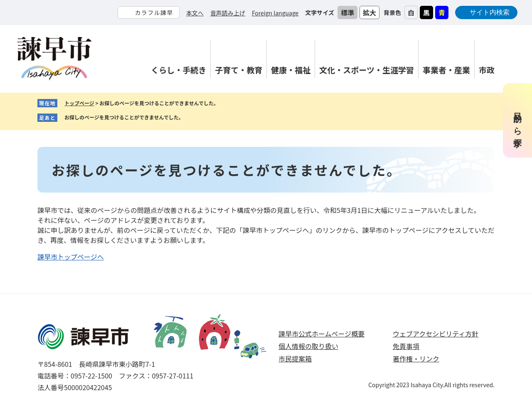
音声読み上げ (228, 13)
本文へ (195, 13)
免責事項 (406, 346)
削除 (190, 118)
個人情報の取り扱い (308, 346)
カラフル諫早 (154, 12)
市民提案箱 (295, 359)
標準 (347, 12)
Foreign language (275, 13)
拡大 (369, 12)
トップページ (79, 103)
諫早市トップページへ (71, 257)
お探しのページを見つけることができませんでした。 (124, 117)
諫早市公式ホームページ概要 (321, 334)
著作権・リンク (416, 359)
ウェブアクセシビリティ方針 (436, 334)
